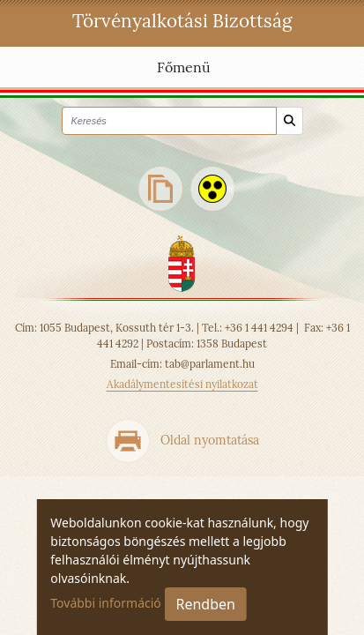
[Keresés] (290, 121)
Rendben (205, 604)
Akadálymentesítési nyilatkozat (182, 384)
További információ (106, 603)
